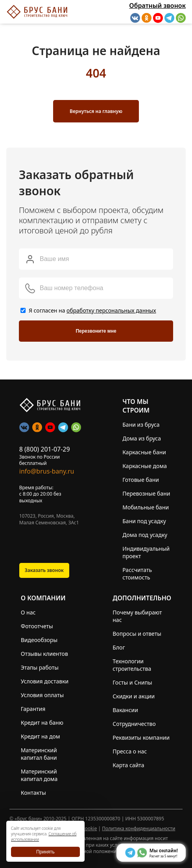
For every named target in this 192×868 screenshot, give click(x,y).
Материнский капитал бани (39, 754)
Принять (45, 852)
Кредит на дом (41, 736)
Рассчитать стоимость (137, 574)
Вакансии (125, 710)
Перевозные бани (146, 493)
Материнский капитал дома (39, 775)
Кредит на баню (42, 723)
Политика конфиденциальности (138, 828)
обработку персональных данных (111, 310)
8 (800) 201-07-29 (45, 449)
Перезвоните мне (96, 331)
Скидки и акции (134, 696)
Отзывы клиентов (44, 654)
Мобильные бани (146, 507)
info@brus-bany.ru (47, 471)
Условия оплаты (42, 695)
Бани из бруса (141, 425)
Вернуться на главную (96, 111)
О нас (28, 612)
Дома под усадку (145, 535)
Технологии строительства (132, 665)
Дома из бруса (142, 438)
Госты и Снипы (132, 682)
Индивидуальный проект (146, 552)
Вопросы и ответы (137, 634)
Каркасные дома (145, 466)
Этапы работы (40, 667)
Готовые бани (141, 480)
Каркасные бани (144, 452)
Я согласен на (92, 310)
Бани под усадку (144, 521)
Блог (119, 647)
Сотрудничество (134, 724)
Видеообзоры (39, 640)
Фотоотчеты (37, 626)
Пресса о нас (130, 751)
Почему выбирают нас (137, 616)
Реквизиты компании (141, 738)
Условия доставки (45, 681)
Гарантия (33, 709)
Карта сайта (128, 765)
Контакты (33, 793)
